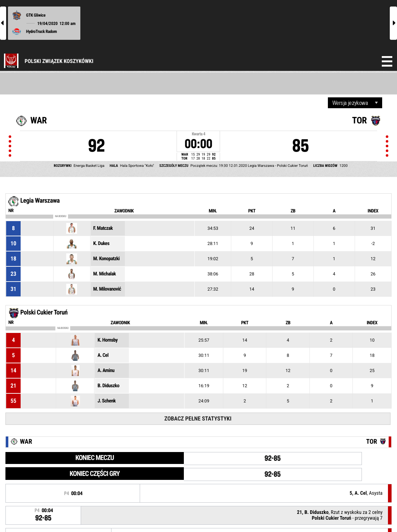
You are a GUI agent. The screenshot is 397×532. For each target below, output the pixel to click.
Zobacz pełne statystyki (198, 419)
